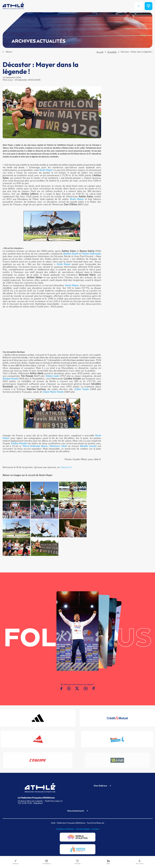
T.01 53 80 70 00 (25, 803)
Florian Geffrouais (91, 254)
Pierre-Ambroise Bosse (35, 446)
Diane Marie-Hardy (53, 392)
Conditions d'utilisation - (66, 829)
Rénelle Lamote (88, 446)
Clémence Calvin (58, 446)
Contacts (95, 829)
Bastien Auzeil (71, 254)
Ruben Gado (52, 376)
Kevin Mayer (46, 170)
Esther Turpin (82, 389)
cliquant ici (66, 467)
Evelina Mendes (19, 443)
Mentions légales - (84, 829)
